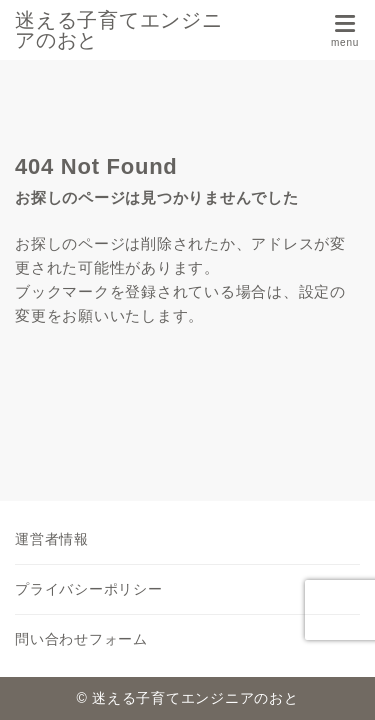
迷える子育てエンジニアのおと (119, 30)
